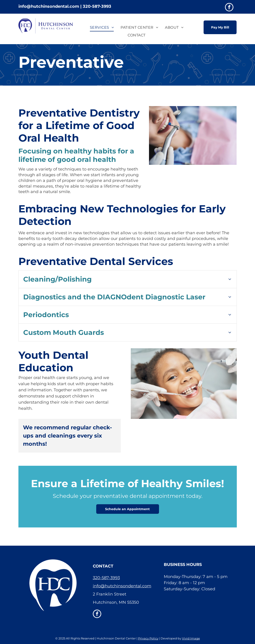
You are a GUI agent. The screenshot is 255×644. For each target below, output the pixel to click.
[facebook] (229, 8)
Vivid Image (191, 638)
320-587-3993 (106, 578)
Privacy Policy (148, 638)
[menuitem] (102, 27)
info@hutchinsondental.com (122, 586)
